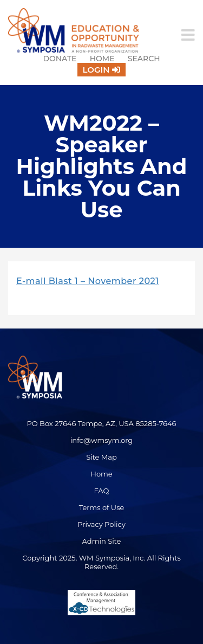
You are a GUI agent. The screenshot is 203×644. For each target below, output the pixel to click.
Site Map (101, 457)
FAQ (102, 491)
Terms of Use (102, 507)
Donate (60, 59)
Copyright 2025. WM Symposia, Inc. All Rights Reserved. (101, 562)
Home (102, 59)
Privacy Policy (101, 524)
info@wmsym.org (101, 440)
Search (144, 59)
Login (96, 70)
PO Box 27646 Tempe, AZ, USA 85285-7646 (101, 423)
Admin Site (102, 541)
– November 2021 (118, 281)
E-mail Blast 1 (47, 281)
